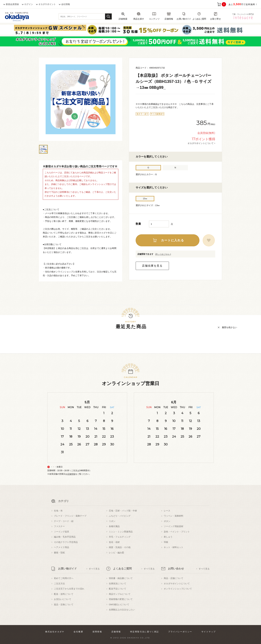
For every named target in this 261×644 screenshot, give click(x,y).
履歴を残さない (229, 327)
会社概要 (78, 632)
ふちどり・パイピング (120, 516)
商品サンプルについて (120, 594)
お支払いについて (63, 599)
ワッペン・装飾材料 (174, 516)
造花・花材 (114, 542)
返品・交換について (64, 604)
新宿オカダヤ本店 (103, 233)
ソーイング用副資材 (174, 526)
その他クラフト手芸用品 (66, 542)
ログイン (29, 4)
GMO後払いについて (119, 604)
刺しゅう (168, 537)
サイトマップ (209, 632)
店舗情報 (71, 474)
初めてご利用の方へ (64, 578)
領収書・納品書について (121, 578)
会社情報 (66, 4)
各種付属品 (114, 526)
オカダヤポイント (47, 4)
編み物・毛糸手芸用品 (65, 537)
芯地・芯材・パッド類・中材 (123, 511)
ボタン (167, 521)
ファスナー (59, 526)
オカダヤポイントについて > (201, 143)
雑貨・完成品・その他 (120, 547)
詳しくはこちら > (163, 254)
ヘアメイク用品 (62, 547)
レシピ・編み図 (116, 553)
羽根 (166, 542)
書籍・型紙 (59, 553)
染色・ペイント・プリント (177, 532)
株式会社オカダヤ (55, 632)
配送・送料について (64, 594)
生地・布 (58, 511)
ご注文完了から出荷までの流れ (69, 589)
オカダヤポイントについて (177, 584)
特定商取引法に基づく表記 (145, 632)
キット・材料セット (174, 547)
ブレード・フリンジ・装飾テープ (70, 516)
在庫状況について (118, 584)
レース (167, 511)
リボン (112, 521)
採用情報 (97, 632)
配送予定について (118, 589)
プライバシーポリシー (180, 632)
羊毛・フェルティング (120, 537)
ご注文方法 (59, 584)
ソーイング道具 (62, 532)
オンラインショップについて (178, 589)
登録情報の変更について (121, 599)
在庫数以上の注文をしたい (122, 610)
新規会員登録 (12, 4)
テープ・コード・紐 (64, 521)
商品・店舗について (174, 578)
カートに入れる (173, 240)
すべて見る (94, 569)
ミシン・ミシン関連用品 (121, 532)
